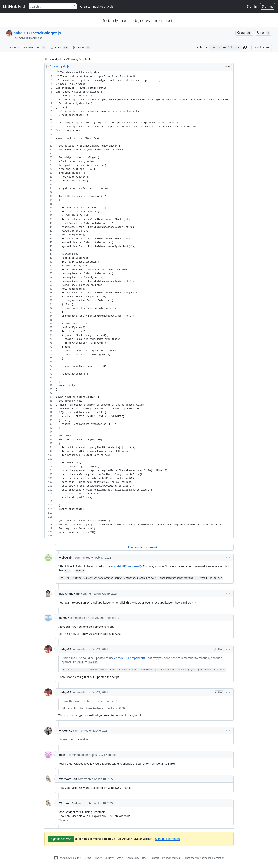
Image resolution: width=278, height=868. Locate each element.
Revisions (35, 48)
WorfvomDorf (68, 779)
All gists (85, 6)
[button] (245, 48)
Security (109, 858)
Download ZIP (262, 47)
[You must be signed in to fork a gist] (263, 33)
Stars (59, 48)
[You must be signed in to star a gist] (244, 33)
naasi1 (64, 755)
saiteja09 (22, 33)
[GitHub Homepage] (56, 858)
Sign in (252, 6)
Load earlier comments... (144, 547)
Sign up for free (61, 839)
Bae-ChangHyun (70, 594)
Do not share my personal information (204, 858)
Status (120, 858)
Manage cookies (171, 858)
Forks (81, 48)
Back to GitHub (103, 6)
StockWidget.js (47, 33)
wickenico (66, 731)
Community (133, 858)
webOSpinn (67, 557)
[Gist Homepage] (14, 6)
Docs (145, 858)
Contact (155, 858)
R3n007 (64, 618)
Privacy (98, 858)
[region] (139, 305)
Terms (88, 858)
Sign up (268, 6)
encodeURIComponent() (126, 566)
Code (13, 47)
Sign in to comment (168, 839)
